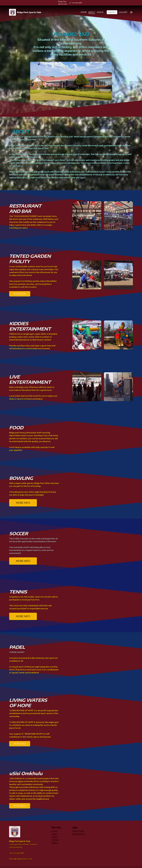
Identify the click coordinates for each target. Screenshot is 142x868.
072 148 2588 (77, 3)
